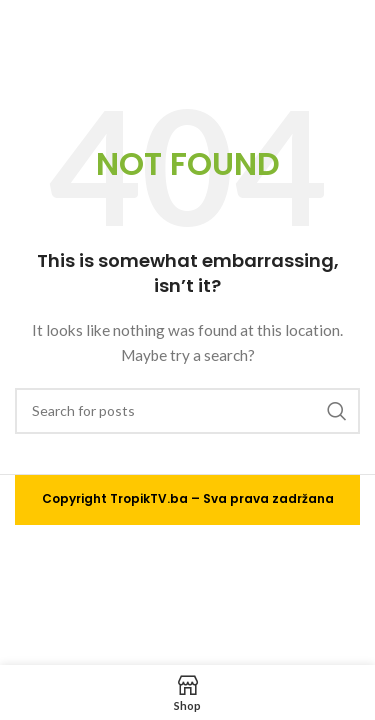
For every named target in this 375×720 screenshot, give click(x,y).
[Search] (187, 411)
